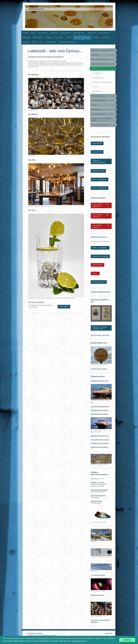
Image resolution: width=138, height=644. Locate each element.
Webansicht (109, 633)
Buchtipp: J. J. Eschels (98, 482)
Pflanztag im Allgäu (96, 501)
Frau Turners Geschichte (98, 496)
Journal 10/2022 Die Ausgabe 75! (100, 216)
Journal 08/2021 (64, 307)
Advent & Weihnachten (98, 595)
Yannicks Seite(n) (98, 265)
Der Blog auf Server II (99, 282)
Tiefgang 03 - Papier (98, 171)
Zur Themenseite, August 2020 (100, 335)
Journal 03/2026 (97, 143)
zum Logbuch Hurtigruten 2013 (100, 440)
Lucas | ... (95, 273)
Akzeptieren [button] (127, 640)
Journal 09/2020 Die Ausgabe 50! (101, 226)
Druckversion (31, 633)
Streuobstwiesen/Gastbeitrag (99, 490)
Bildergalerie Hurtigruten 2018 (100, 381)
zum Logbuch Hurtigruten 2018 (100, 407)
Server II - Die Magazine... (100, 248)
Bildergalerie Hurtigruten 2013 (100, 436)
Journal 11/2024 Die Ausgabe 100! (101, 205)
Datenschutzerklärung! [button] (80, 641)
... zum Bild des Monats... (98, 575)
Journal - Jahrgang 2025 (100, 188)
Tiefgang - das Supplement (100, 256)
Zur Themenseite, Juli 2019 (99, 369)
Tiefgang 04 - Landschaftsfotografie (99, 161)
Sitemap (39, 633)
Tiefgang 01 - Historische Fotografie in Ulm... (100, 328)
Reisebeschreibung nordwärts (100, 410)
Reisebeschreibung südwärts (99, 414)
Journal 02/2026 (97, 152)
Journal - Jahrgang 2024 (100, 179)
